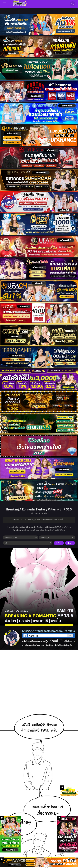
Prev (59, 543)
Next (70, 543)
